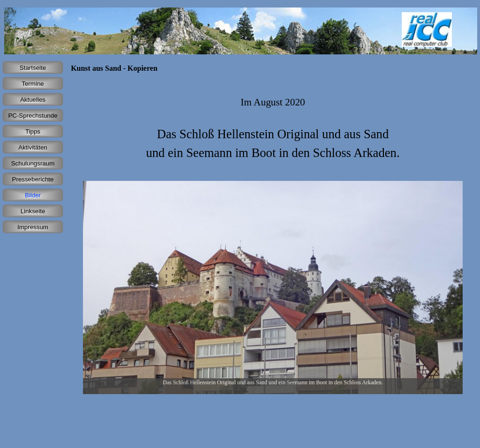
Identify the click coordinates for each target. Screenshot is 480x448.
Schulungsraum (33, 163)
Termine (33, 84)
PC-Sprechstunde (33, 116)
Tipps (33, 131)
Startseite (33, 68)
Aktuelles (33, 100)
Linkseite (33, 211)
